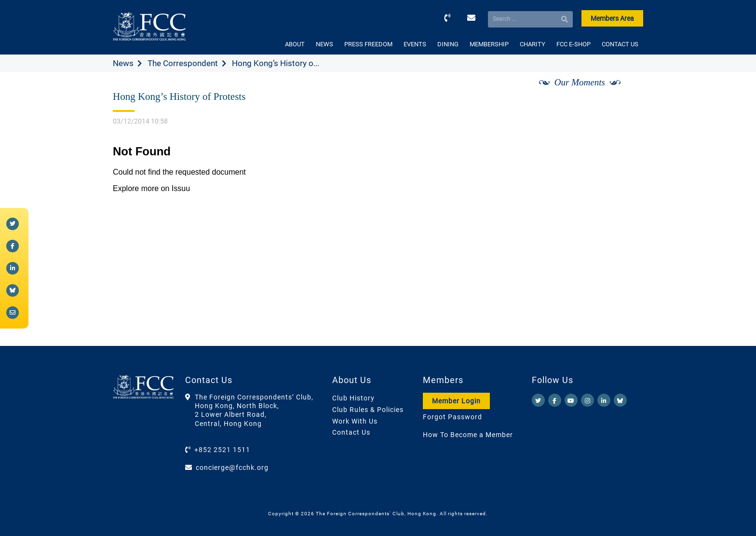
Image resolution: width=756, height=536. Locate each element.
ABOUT (295, 44)
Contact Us (351, 432)
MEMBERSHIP (489, 44)
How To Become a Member (468, 435)
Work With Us (355, 421)
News (123, 63)
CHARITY (533, 44)
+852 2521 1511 (222, 450)
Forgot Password (452, 417)
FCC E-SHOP (574, 44)
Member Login (456, 401)
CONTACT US (620, 44)
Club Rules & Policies (368, 410)
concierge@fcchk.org (232, 467)
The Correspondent (183, 63)
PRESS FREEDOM (368, 44)
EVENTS (415, 44)
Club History (353, 398)
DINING (448, 44)
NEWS (324, 44)
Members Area (612, 18)
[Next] (625, 93)
